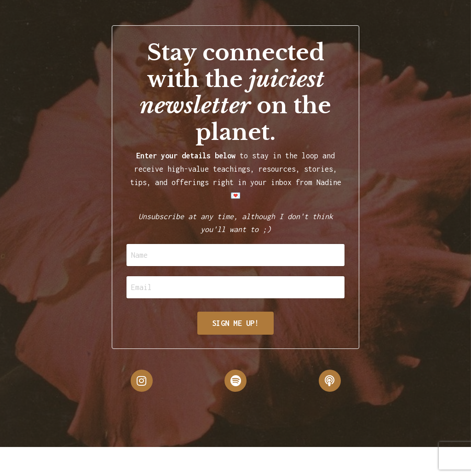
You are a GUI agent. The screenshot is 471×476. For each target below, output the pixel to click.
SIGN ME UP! (235, 323)
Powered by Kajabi (425, 461)
